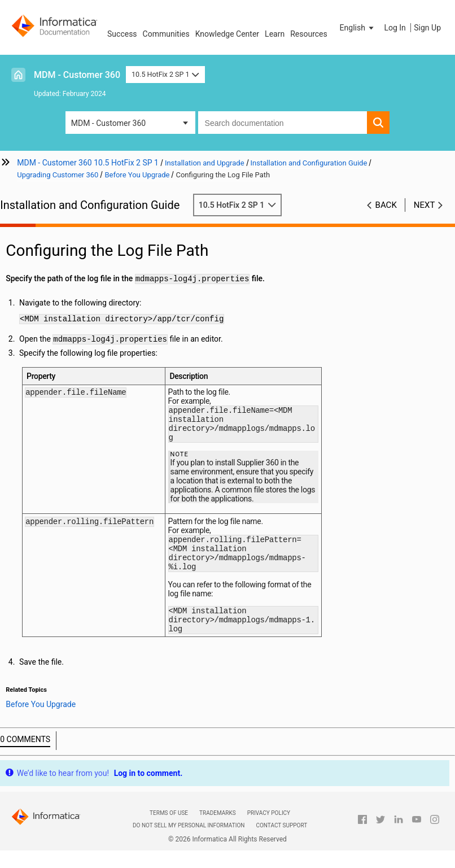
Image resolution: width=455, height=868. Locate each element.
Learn (275, 34)
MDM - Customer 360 (77, 75)
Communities (166, 34)
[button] (358, 28)
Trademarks (218, 832)
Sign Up (427, 28)
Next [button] (425, 205)
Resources (309, 34)
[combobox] (283, 123)
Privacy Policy (269, 832)
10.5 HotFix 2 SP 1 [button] (165, 74)
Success (122, 34)
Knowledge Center (227, 34)
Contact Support (281, 844)
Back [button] (386, 205)
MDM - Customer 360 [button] (108, 123)
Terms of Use (169, 832)
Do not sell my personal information (189, 844)
